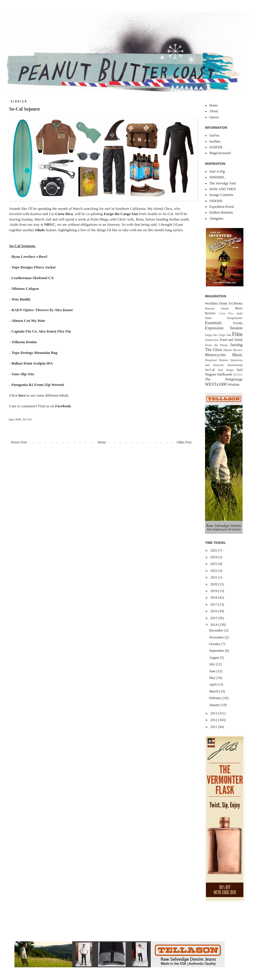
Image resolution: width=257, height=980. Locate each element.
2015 (214, 618)
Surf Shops (226, 370)
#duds (40, 230)
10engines (216, 219)
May (213, 678)
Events (238, 323)
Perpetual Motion (217, 360)
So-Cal (27, 419)
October (215, 644)
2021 (214, 577)
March (214, 691)
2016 (214, 611)
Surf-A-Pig (217, 171)
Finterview (212, 340)
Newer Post (19, 442)
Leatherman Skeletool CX (33, 278)
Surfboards (225, 374)
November (217, 637)
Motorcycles (215, 355)
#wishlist (211, 303)
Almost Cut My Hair (28, 321)
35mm (223, 303)
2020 (214, 584)
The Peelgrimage (224, 379)
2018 (214, 598)
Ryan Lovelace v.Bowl (29, 256)
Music (237, 355)
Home (102, 442)
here (22, 395)
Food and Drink (231, 340)
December (217, 630)
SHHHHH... (218, 177)
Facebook (63, 406)
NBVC (50, 224)
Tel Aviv (238, 375)
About (214, 111)
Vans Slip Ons (23, 374)
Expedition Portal (221, 207)
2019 (214, 591)
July (212, 664)
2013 (214, 713)
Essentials (213, 323)
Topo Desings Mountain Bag (35, 353)
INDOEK (216, 201)
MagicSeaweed (220, 153)
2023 (214, 564)
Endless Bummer (221, 212)
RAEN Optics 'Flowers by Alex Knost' (43, 310)
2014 (214, 625)
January (215, 705)
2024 (214, 557)
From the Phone (216, 345)
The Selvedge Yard (222, 183)
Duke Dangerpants (224, 318)
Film (237, 334)
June (213, 671)
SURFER (216, 147)
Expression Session (224, 328)
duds (18, 419)
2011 (214, 727)
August (215, 658)
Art (230, 303)
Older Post (184, 442)
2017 (214, 604)
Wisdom (234, 384)
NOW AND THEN (223, 189)
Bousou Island (217, 308)
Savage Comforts (221, 195)
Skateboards (235, 365)
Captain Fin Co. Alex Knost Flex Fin (41, 331)
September (217, 651)
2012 (214, 720)
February (216, 698)
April (213, 684)
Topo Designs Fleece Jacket (34, 267)
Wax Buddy (21, 299)
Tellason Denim (24, 342)
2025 (214, 550)
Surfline (215, 141)
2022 (214, 571)
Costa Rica (64, 214)
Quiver (214, 117)
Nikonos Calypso (25, 289)
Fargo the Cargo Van (121, 214)
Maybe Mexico (233, 350)
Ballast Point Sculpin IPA (32, 363)
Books (238, 303)
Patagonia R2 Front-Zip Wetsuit (38, 385)
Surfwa (214, 135)
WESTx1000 (216, 384)
